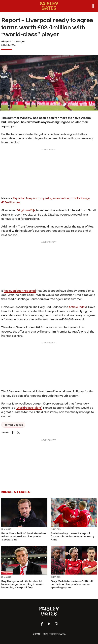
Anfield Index (77, 307)
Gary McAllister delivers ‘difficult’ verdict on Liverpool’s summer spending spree (72, 585)
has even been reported (20, 291)
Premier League (13, 425)
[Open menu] (93, 6)
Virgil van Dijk (26, 210)
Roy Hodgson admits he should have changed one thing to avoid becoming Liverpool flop (22, 585)
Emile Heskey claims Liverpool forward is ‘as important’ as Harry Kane (73, 536)
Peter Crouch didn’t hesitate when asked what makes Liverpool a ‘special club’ (24, 536)
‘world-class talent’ (29, 408)
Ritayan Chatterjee (13, 42)
